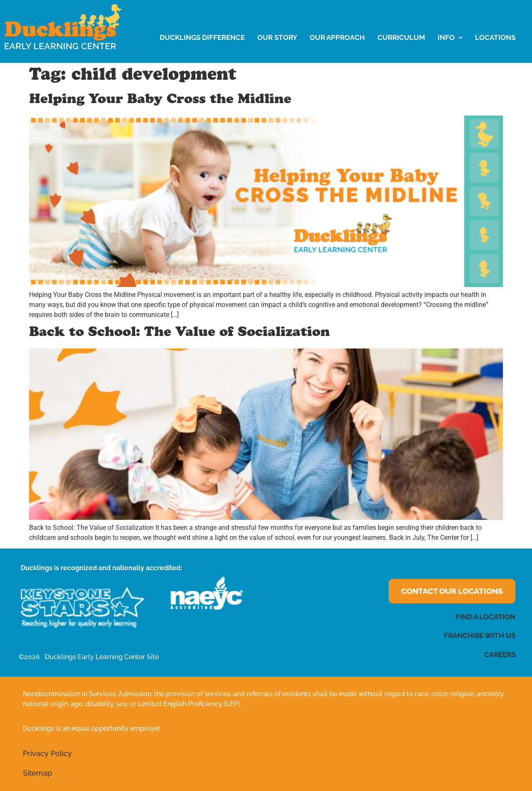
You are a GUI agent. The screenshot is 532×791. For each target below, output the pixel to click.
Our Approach (337, 37)
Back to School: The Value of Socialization (180, 334)
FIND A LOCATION (485, 617)
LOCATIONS (495, 37)
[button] (450, 38)
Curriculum (401, 37)
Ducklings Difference (202, 37)
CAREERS (500, 655)
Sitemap (37, 773)
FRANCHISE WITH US (480, 635)
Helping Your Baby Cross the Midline (160, 101)
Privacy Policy (47, 753)
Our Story (277, 37)
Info (450, 37)
